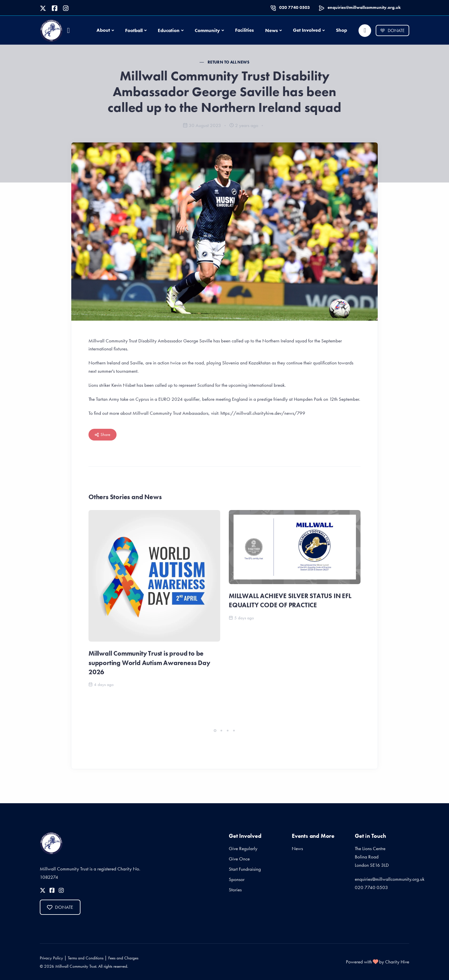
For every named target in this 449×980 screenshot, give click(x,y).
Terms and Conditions (86, 958)
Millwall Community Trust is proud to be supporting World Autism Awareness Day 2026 (149, 662)
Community (207, 30)
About (103, 30)
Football (134, 30)
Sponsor (237, 879)
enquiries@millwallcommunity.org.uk (364, 7)
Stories (235, 890)
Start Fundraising (245, 869)
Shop (341, 30)
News (271, 30)
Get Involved (307, 30)
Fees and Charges (123, 958)
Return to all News (229, 62)
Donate (392, 30)
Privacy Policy (51, 958)
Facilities (244, 30)
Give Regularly (243, 848)
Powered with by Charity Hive (378, 962)
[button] (215, 731)
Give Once (239, 859)
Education (169, 30)
